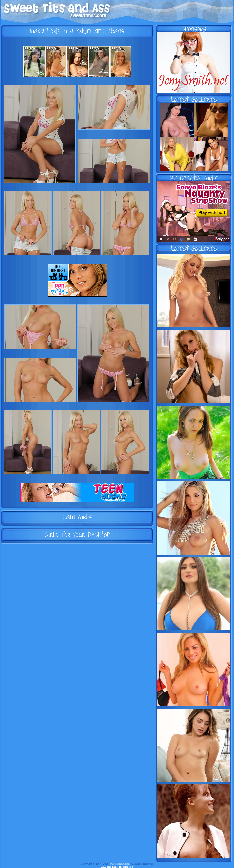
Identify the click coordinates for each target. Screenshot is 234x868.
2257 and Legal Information (117, 867)
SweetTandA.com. (120, 864)
